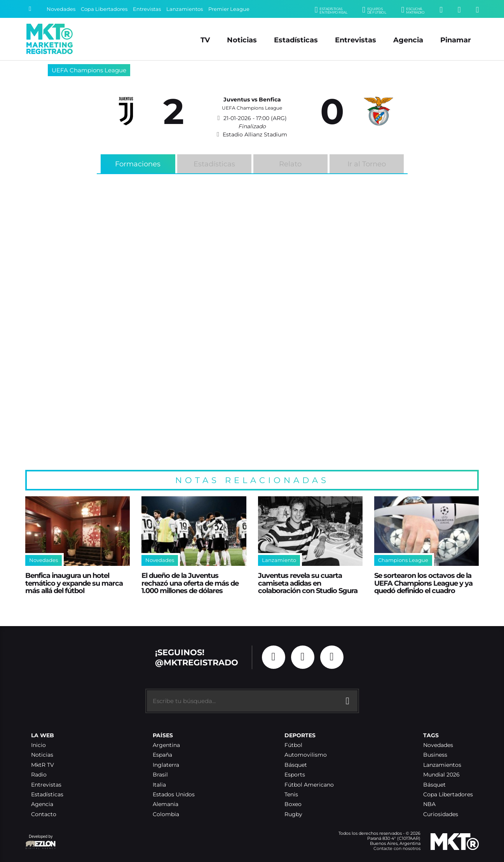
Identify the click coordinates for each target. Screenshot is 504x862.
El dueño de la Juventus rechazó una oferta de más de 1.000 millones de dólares (190, 583)
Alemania (166, 804)
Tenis (291, 795)
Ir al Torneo (367, 164)
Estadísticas (296, 40)
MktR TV (43, 765)
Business (435, 755)
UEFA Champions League (89, 70)
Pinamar (456, 40)
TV (205, 40)
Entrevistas (147, 9)
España (162, 755)
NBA (429, 804)
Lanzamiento (279, 560)
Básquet (296, 765)
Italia (159, 785)
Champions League (403, 560)
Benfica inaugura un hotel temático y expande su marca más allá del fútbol (74, 583)
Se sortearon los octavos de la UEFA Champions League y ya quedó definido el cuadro (423, 583)
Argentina (166, 745)
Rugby (293, 814)
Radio (39, 775)
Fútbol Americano (309, 785)
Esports (295, 775)
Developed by (41, 842)
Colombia (166, 814)
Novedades (61, 9)
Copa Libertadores (104, 9)
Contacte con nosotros (397, 848)
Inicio (38, 745)
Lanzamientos (185, 9)
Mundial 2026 (441, 775)
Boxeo (293, 804)
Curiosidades (441, 814)
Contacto (44, 814)
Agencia (408, 40)
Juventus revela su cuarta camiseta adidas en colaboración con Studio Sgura (308, 583)
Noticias (242, 40)
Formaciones (138, 164)
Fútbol (293, 745)
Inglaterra (166, 765)
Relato (290, 164)
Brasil (160, 775)
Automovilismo (306, 755)
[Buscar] (30, 9)
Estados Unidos (174, 795)
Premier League (229, 9)
